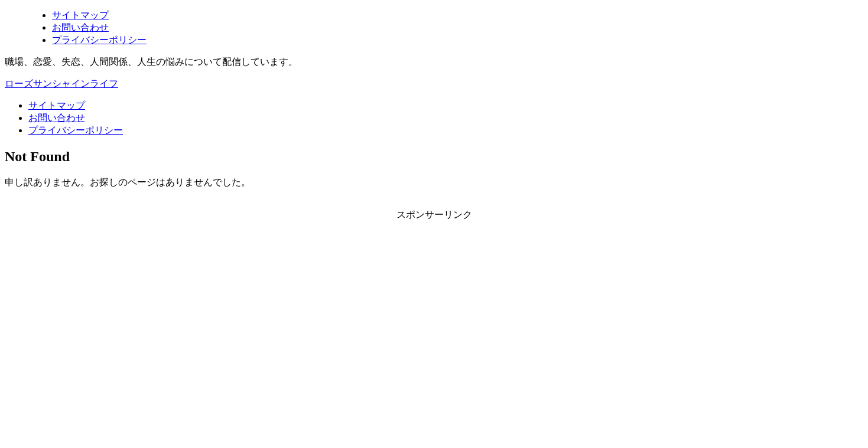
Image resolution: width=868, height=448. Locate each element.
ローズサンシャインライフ (61, 84)
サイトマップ (57, 105)
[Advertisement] (359, 325)
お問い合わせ (57, 118)
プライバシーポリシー (76, 130)
